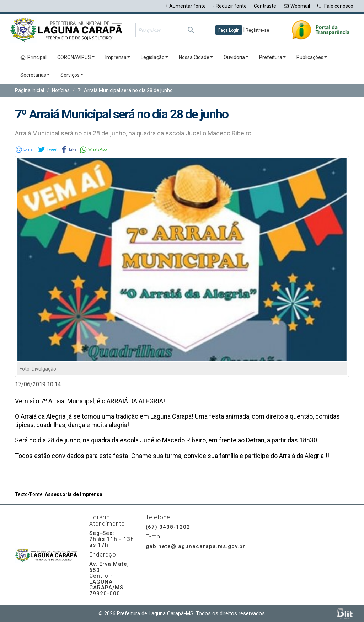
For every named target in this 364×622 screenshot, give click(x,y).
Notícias (61, 90)
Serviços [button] (72, 75)
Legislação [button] (154, 57)
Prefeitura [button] (272, 57)
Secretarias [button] (35, 75)
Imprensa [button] (118, 57)
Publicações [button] (312, 57)
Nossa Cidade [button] (196, 57)
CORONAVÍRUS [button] (76, 57)
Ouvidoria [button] (236, 57)
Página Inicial (30, 90)
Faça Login (229, 30)
